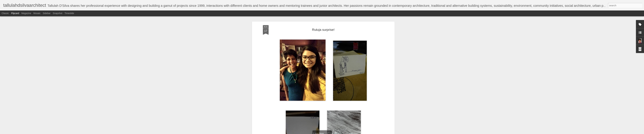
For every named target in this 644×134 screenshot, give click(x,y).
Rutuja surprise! (323, 28)
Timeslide (69, 13)
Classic (5, 13)
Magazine (26, 13)
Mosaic (37, 13)
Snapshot (58, 13)
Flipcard (15, 13)
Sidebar (47, 13)
